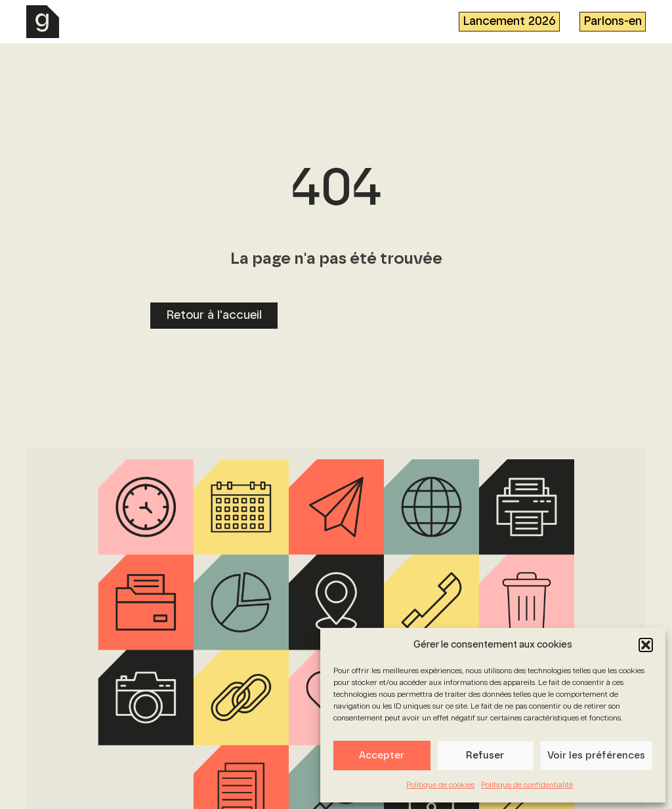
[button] (646, 645)
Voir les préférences (596, 756)
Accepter (382, 756)
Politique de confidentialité (527, 785)
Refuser (485, 756)
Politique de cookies (440, 785)
